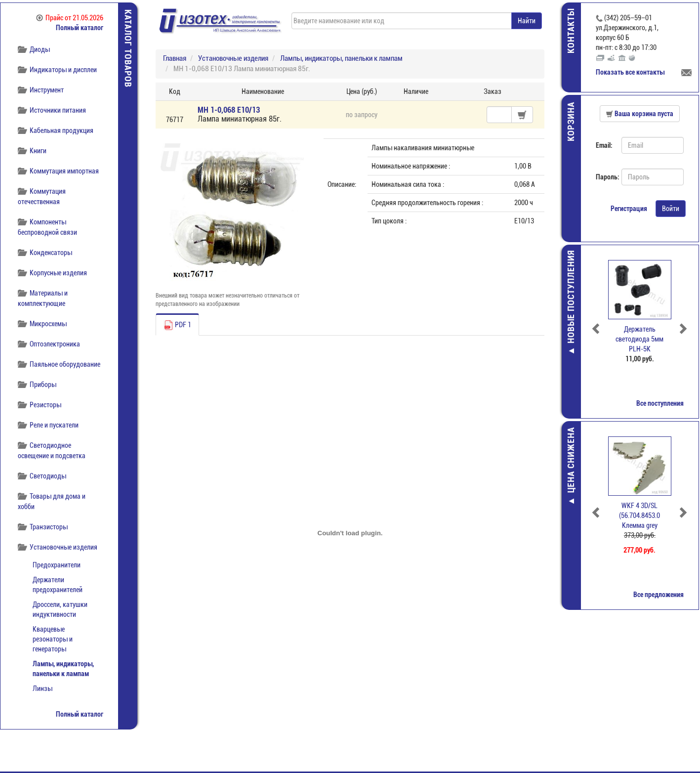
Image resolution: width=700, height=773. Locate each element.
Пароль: (606, 177)
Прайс (70, 18)
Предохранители (57, 565)
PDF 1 (177, 325)
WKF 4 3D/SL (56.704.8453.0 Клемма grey (641, 515)
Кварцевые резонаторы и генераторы (53, 639)
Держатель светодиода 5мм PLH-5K (641, 339)
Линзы (42, 688)
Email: (605, 145)
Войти (672, 209)
